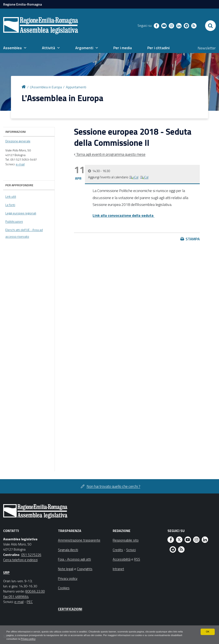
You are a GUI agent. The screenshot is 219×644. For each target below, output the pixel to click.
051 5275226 (31, 555)
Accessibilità (122, 559)
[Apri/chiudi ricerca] (210, 26)
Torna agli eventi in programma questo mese (110, 154)
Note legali (66, 569)
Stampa (193, 239)
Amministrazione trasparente (79, 540)
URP (6, 572)
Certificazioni (70, 609)
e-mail (20, 164)
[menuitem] (15, 48)
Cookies (64, 588)
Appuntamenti (76, 87)
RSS (137, 559)
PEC (30, 602)
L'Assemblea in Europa (46, 87)
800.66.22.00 (35, 591)
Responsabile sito (126, 540)
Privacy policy (42, 639)
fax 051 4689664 (16, 597)
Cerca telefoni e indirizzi (20, 560)
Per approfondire (19, 185)
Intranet (118, 569)
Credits (118, 550)
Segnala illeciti (68, 550)
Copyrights (85, 569)
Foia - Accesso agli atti (74, 559)
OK (208, 631)
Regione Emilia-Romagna (23, 4)
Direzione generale (18, 141)
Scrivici (131, 550)
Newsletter (207, 48)
